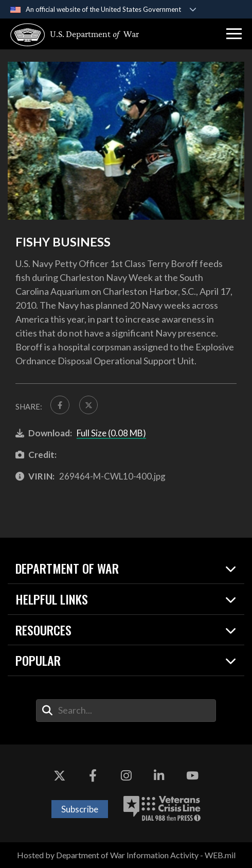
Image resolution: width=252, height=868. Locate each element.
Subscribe (80, 809)
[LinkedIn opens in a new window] (159, 776)
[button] (234, 34)
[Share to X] (89, 405)
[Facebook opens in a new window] (93, 776)
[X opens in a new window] (60, 776)
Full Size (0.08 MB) (111, 433)
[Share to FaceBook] (60, 405)
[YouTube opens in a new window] (192, 776)
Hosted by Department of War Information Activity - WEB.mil (126, 855)
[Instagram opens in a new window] (126, 776)
